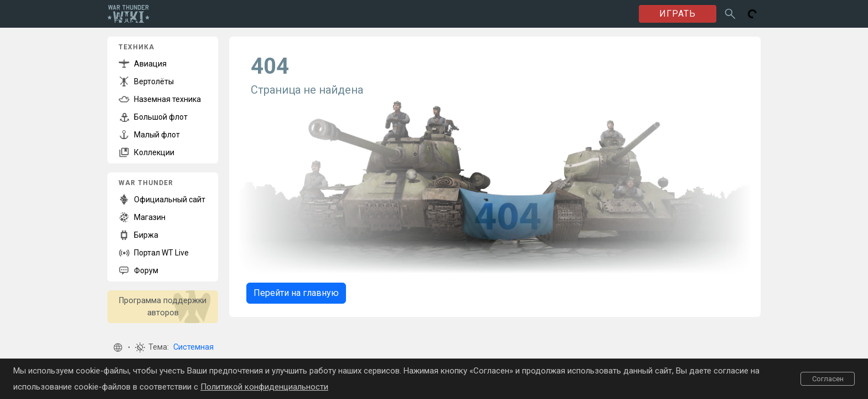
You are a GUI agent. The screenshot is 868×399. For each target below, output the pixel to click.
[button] (118, 347)
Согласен (828, 379)
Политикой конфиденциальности (264, 387)
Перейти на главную (296, 293)
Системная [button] (193, 347)
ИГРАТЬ (678, 14)
